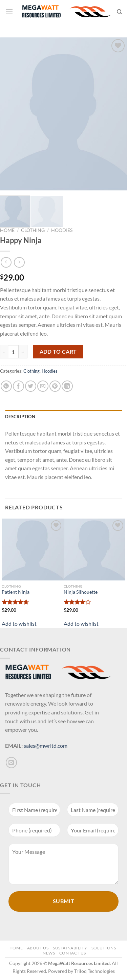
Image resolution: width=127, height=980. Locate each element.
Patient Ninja (16, 592)
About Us (38, 948)
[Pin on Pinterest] (55, 386)
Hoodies (62, 230)
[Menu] (9, 12)
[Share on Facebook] (18, 386)
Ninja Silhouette (81, 592)
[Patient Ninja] (33, 550)
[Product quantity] (13, 352)
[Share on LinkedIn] (67, 386)
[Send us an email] (11, 763)
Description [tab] (20, 417)
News (49, 953)
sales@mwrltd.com (46, 746)
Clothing (33, 230)
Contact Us (73, 953)
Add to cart (58, 352)
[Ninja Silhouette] (95, 550)
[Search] (119, 12)
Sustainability (70, 948)
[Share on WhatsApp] (6, 386)
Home (7, 230)
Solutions (104, 948)
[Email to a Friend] (43, 386)
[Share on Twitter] (31, 386)
